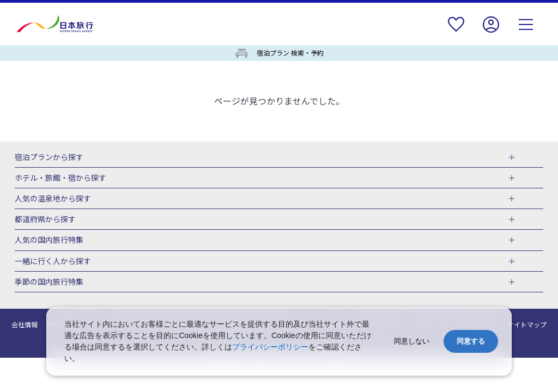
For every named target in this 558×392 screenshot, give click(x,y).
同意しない (412, 341)
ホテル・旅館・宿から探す (60, 178)
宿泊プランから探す (49, 157)
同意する (471, 341)
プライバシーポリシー (270, 347)
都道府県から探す (45, 219)
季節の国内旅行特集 (49, 282)
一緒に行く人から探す (53, 261)
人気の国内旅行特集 (49, 240)
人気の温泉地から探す (53, 199)
